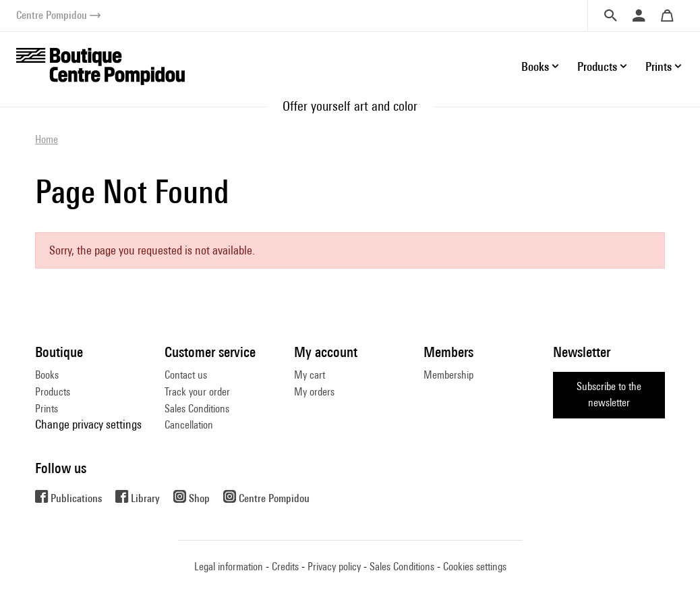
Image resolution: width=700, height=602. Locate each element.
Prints (47, 409)
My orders (314, 392)
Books (47, 375)
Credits (285, 567)
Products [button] (597, 66)
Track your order (197, 392)
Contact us (186, 375)
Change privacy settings (88, 424)
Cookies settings (475, 567)
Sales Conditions (197, 409)
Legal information (229, 567)
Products (53, 392)
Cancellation (189, 425)
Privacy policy (334, 567)
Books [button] (535, 66)
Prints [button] (659, 66)
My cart (310, 375)
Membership (448, 375)
